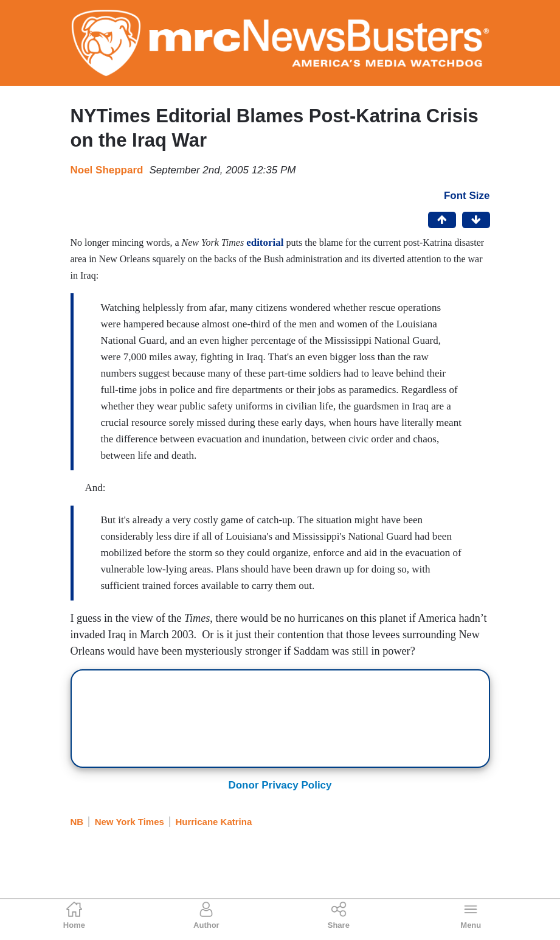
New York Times (130, 822)
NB (77, 822)
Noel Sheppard (107, 170)
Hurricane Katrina (213, 822)
